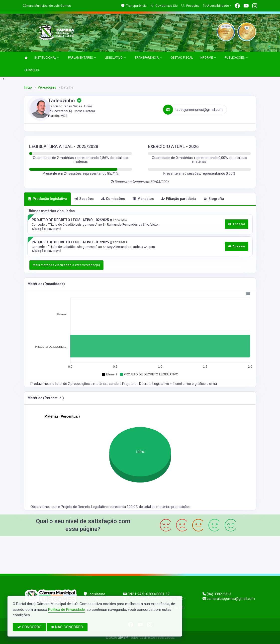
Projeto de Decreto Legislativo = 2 (149, 384)
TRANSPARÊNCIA (148, 58)
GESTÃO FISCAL (182, 58)
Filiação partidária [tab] (179, 199)
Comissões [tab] (113, 199)
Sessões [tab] (84, 199)
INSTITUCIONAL (47, 58)
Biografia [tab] (214, 199)
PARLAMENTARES (82, 58)
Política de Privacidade (66, 610)
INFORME (208, 58)
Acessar (237, 224)
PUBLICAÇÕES (236, 58)
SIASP (123, 638)
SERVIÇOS (32, 70)
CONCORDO (29, 627)
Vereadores (47, 87)
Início (28, 87)
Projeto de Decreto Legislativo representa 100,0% (100, 507)
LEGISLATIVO (115, 58)
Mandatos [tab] (143, 199)
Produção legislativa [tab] (47, 199)
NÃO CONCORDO (67, 627)
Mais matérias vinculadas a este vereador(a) (66, 265)
